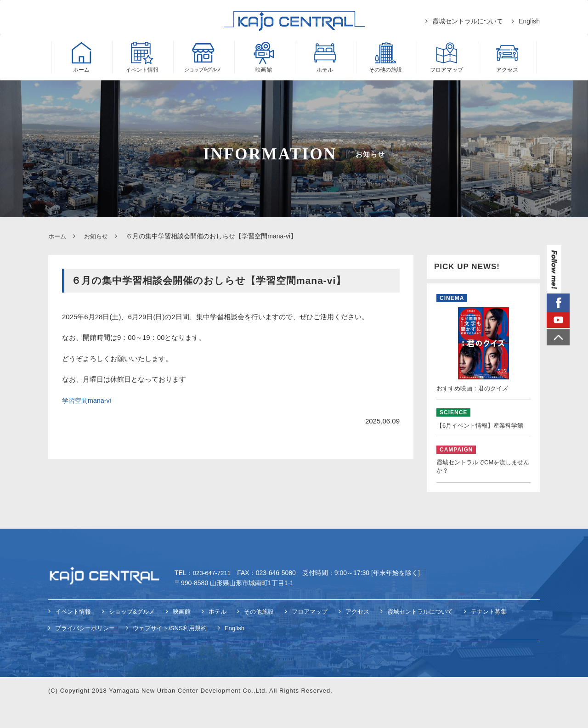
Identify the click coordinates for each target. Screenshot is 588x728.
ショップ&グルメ (136, 635)
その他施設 (269, 635)
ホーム (58, 236)
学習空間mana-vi (88, 400)
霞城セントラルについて (468, 21)
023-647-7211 (213, 597)
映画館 (188, 635)
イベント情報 (74, 635)
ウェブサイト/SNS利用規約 (177, 651)
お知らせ (98, 236)
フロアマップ (322, 635)
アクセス (373, 635)
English (529, 21)
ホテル (226, 635)
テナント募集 (511, 635)
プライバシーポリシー (87, 651)
